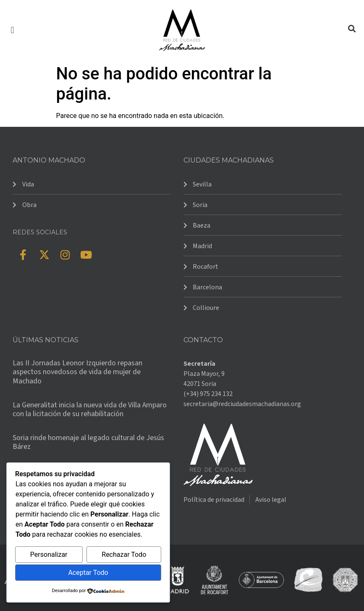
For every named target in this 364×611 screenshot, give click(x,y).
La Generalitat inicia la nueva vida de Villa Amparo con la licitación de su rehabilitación (90, 410)
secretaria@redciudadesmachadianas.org (242, 404)
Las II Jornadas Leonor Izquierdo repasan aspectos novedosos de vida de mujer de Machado (77, 372)
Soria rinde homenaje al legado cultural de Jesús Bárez (88, 442)
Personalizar (49, 555)
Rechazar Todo (124, 555)
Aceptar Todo (88, 573)
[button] (12, 30)
